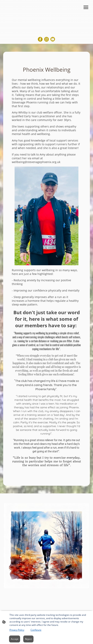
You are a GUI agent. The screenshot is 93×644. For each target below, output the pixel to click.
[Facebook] (40, 39)
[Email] (53, 39)
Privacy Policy (17, 630)
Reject (28, 639)
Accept (15, 639)
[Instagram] (46, 39)
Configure (36, 630)
